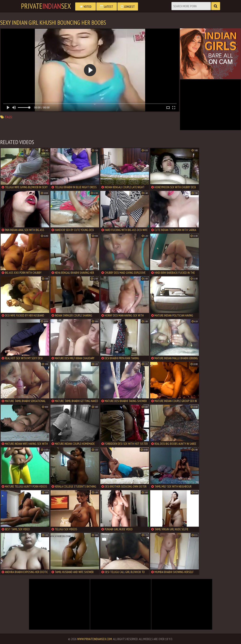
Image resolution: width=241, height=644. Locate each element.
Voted (86, 6)
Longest (128, 6)
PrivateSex (46, 6)
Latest (107, 6)
